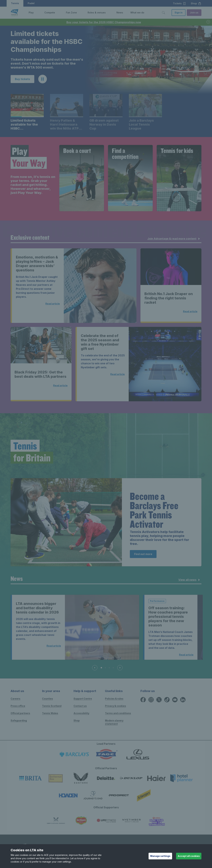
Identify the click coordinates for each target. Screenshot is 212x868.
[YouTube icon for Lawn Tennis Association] (175, 700)
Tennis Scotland (52, 706)
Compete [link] (50, 13)
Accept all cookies (189, 856)
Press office (18, 706)
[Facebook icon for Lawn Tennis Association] (143, 700)
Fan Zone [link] (71, 13)
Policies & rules (114, 699)
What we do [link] (137, 13)
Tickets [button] (179, 3)
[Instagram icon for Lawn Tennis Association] (151, 700)
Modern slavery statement (114, 722)
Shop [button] (196, 3)
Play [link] (31, 13)
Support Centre (83, 699)
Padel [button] (31, 3)
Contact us (80, 706)
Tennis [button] (15, 3)
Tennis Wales (50, 713)
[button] (36, 13)
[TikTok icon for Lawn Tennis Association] (167, 700)
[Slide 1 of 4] (101, 668)
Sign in (179, 13)
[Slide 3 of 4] (109, 668)
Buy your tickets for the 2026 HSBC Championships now (104, 22)
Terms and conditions (118, 713)
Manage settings (160, 856)
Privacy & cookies (116, 706)
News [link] (120, 13)
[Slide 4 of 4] (113, 668)
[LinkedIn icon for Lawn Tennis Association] (183, 700)
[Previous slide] (95, 668)
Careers (15, 699)
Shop (77, 720)
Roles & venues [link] (97, 13)
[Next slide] (120, 668)
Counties (48, 699)
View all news (190, 580)
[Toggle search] (163, 13)
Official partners (20, 713)
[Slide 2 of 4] (105, 668)
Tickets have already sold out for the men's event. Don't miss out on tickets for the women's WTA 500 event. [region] (47, 63)
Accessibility (81, 713)
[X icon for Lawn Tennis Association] (159, 700)
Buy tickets (22, 79)
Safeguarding (19, 720)
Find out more (143, 554)
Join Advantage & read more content (174, 239)
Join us (194, 13)
